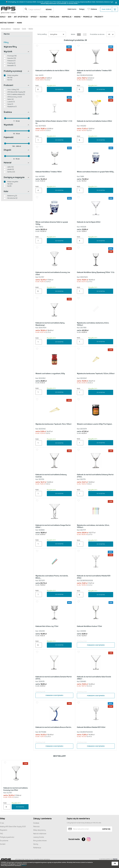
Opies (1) (10, 104)
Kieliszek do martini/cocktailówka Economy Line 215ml (53, 274)
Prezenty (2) (11, 63)
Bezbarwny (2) (12, 196)
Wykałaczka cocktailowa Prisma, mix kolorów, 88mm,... (52, 577)
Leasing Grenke (39, 837)
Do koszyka (59, 89)
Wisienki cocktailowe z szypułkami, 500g (50, 374)
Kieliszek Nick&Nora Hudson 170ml (89, 626)
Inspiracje (67, 17)
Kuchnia (43, 17)
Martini (31, 29)
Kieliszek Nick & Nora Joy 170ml (47, 626)
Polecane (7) (11, 61)
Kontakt (3, 844)
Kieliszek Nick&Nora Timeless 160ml (48, 172)
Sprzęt (34, 17)
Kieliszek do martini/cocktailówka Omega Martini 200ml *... (53, 526)
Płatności (36, 827)
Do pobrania (4, 841)
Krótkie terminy (7, 23)
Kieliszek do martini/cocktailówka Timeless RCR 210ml (94, 72)
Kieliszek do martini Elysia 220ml (89, 222)
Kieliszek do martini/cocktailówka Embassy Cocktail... (51, 476)
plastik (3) (11, 169)
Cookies (24, 865)
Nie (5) (9, 186)
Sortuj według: (42, 34)
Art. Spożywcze (21, 17)
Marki (19, 23)
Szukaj (49, 10)
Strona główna (6, 29)
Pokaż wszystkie (13, 75)
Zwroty (36, 844)
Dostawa (36, 823)
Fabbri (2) (10, 99)
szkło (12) (10, 167)
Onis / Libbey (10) (13, 90)
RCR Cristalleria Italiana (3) (16, 94)
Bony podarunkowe (40, 841)
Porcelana (54, 17)
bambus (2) (11, 172)
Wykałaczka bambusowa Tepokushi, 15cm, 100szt (53, 424)
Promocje (87, 17)
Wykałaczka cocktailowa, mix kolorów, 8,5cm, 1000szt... (93, 526)
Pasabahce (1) (12, 107)
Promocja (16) (12, 56)
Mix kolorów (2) (12, 198)
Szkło (3, 17)
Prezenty (99, 17)
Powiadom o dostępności (96, 645)
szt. (109, 9)
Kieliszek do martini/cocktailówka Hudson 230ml (94, 121)
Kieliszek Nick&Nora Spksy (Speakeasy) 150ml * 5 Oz (96, 272)
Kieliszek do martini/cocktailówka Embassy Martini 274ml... (95, 476)
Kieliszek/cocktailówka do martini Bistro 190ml (52, 71)
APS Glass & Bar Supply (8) (16, 92)
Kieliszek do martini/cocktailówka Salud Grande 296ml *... (94, 678)
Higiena (77, 17)
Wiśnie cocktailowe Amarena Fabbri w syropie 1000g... (52, 223)
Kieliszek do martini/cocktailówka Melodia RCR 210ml (94, 577)
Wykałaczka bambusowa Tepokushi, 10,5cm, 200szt (96, 374)
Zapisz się (106, 829)
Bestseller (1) (12, 66)
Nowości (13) (12, 58)
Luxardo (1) (11, 102)
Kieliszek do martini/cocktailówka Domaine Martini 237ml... (54, 678)
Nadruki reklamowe (40, 834)
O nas (2, 823)
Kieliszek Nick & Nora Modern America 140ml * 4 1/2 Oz (54, 122)
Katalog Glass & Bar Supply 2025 (13, 827)
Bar (10, 17)
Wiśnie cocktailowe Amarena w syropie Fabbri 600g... (96, 172)
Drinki (24, 29)
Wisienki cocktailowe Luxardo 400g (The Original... (95, 424)
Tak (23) (10, 184)
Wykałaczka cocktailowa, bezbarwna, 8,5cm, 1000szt (93, 324)
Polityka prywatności (7, 837)
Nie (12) (10, 80)
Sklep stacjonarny (39, 830)
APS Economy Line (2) (15, 97)
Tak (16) (10, 78)
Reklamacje (37, 848)
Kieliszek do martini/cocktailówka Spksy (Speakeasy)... (50, 324)
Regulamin (4, 830)
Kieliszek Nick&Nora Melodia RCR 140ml (91, 727)
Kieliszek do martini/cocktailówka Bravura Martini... (54, 727)
